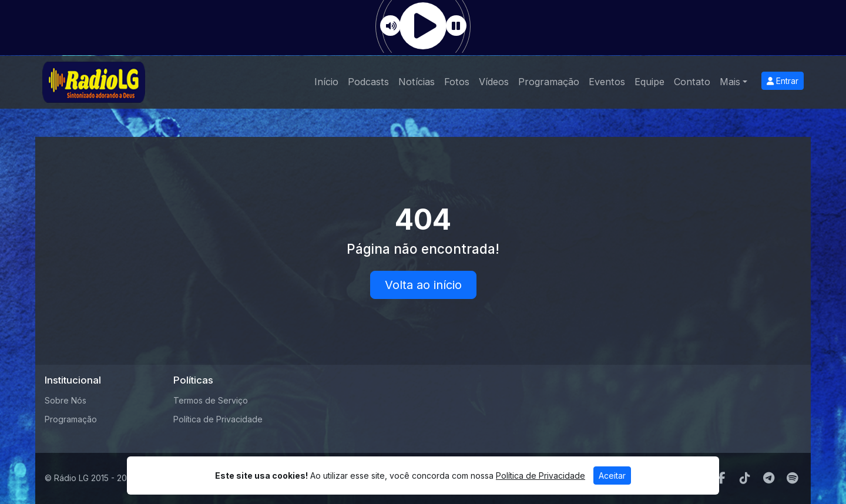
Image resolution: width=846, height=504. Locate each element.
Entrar (783, 81)
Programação (549, 82)
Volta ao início (423, 285)
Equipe (649, 82)
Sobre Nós (66, 400)
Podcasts (368, 82)
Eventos (607, 82)
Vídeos (494, 82)
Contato (692, 82)
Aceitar (612, 476)
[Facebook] (722, 478)
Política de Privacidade (218, 419)
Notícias (417, 82)
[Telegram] (769, 478)
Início (326, 82)
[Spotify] (792, 478)
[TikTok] (745, 478)
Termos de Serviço (211, 400)
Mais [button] (730, 82)
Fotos (457, 82)
